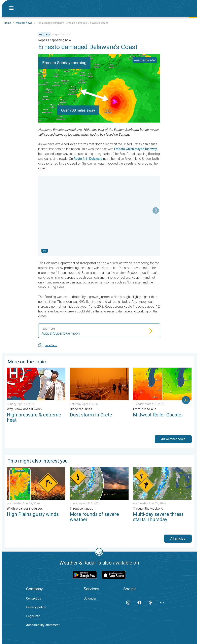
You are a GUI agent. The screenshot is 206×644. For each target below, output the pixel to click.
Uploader (90, 598)
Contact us (34, 598)
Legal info (33, 616)
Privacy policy (36, 607)
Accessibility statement (43, 625)
